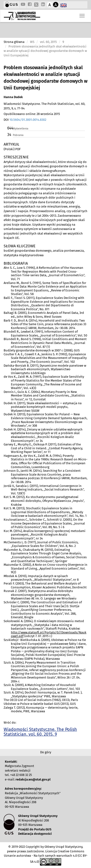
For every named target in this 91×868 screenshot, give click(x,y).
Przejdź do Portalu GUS (35, 829)
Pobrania (18, 135)
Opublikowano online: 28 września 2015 (32, 114)
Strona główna (14, 42)
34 (9, 135)
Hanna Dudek (13, 97)
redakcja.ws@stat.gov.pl (33, 779)
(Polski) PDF (12, 149)
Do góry (46, 752)
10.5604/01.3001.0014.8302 (28, 120)
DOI (25, 120)
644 (10, 128)
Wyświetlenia (21, 129)
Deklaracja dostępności (35, 834)
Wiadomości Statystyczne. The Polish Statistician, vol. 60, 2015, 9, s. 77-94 (44, 106)
